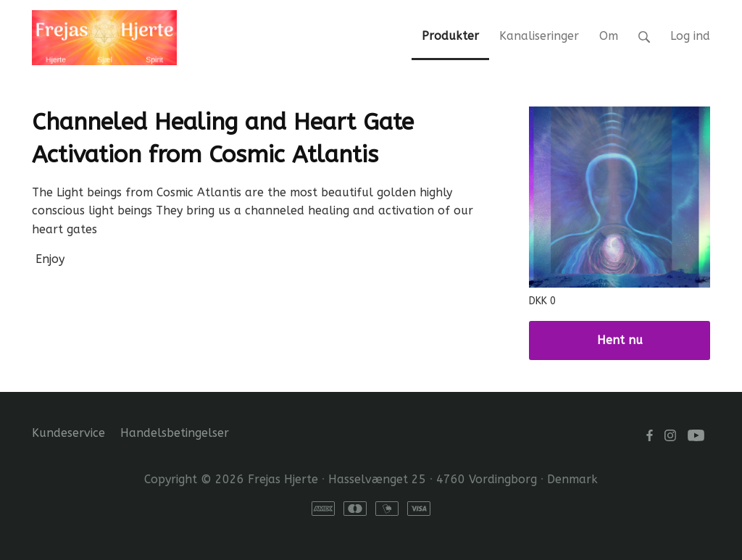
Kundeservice (68, 433)
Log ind (690, 36)
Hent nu (620, 340)
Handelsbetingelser (175, 433)
